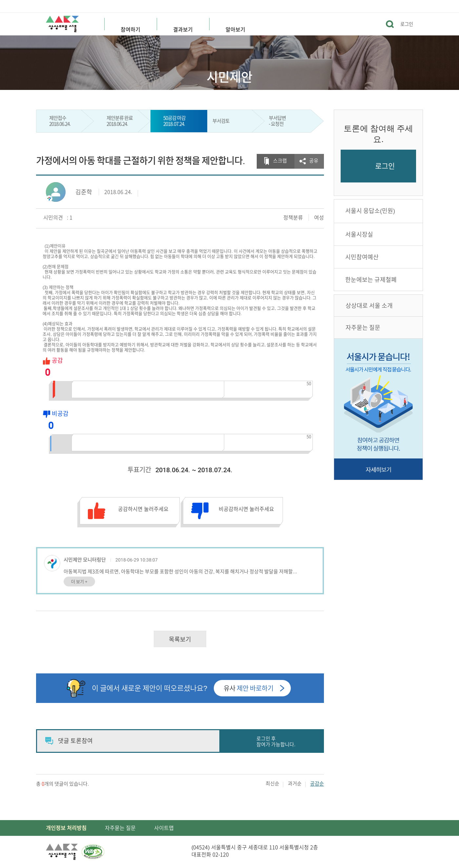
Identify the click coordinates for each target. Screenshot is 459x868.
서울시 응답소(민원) (370, 211)
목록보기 (180, 639)
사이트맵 (164, 828)
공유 (314, 161)
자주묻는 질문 (363, 328)
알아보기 (235, 30)
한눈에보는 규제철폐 (371, 280)
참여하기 (130, 30)
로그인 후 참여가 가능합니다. (276, 741)
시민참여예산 (362, 257)
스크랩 (280, 161)
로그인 (407, 24)
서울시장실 (359, 234)
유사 (249, 688)
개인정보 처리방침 (66, 828)
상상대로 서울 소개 (369, 306)
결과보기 (183, 30)
